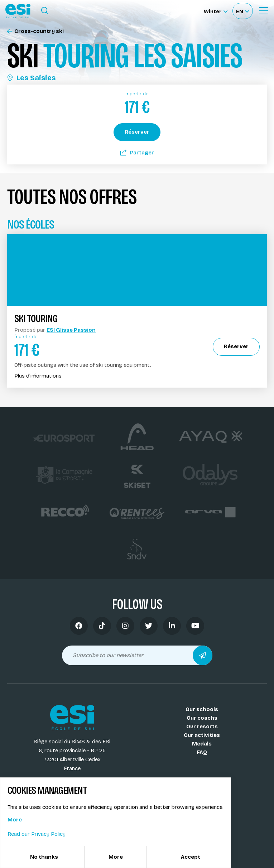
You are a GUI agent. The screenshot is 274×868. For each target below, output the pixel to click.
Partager (137, 153)
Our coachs (202, 718)
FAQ (202, 752)
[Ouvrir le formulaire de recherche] (45, 11)
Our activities (202, 735)
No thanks (44, 857)
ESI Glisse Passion (71, 330)
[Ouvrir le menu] (263, 11)
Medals (202, 744)
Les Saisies (31, 78)
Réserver (137, 132)
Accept (191, 857)
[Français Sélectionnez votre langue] (242, 11)
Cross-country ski (35, 31)
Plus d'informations (38, 376)
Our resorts (202, 726)
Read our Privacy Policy (37, 834)
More (15, 820)
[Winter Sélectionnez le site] (216, 11)
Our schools (202, 709)
